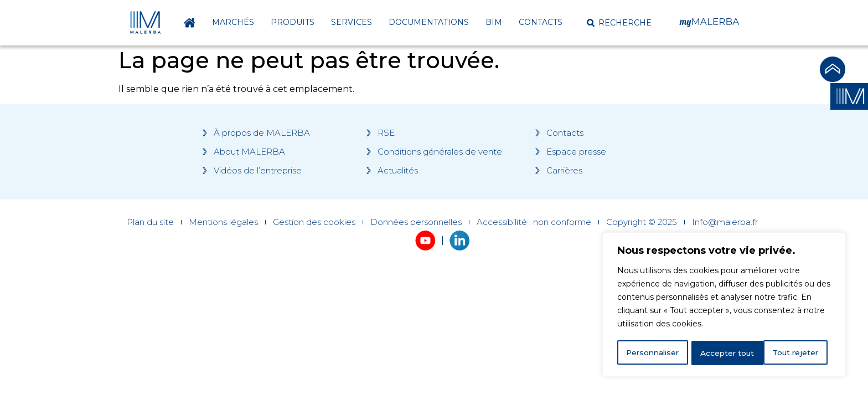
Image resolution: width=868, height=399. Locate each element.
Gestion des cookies (314, 222)
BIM (494, 22)
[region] (724, 305)
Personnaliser (653, 353)
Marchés (233, 22)
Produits (293, 22)
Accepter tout (795, 353)
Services (352, 22)
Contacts (541, 22)
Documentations (429, 22)
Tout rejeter (725, 353)
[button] (619, 23)
